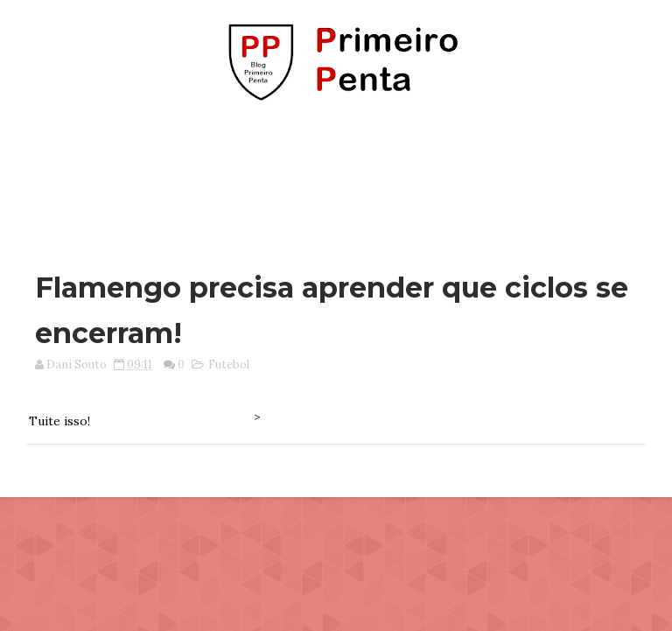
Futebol (229, 365)
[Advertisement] (336, 178)
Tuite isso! (59, 421)
